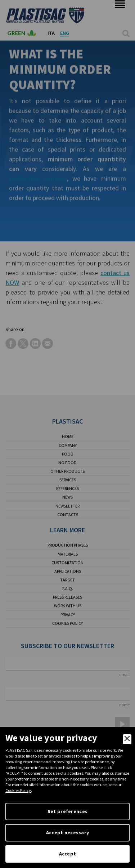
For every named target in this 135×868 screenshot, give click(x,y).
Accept (68, 854)
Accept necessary (67, 832)
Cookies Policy (18, 790)
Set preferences (67, 811)
